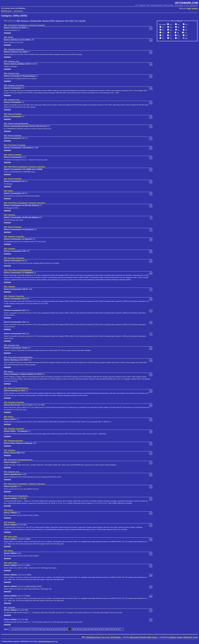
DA (171, 27)
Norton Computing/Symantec (18, 123)
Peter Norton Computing (17, 145)
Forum (196, 637)
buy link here (19, 11)
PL (163, 36)
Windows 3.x (25, 21)
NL (178, 27)
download (7, 33)
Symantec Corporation (16, 49)
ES (163, 38)
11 (44, 629)
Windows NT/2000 (48, 21)
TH (178, 38)
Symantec (12, 215)
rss (57, 641)
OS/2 (67, 21)
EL (178, 30)
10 (40, 629)
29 (111, 629)
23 (88, 629)
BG (178, 25)
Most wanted (135, 637)
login (189, 8)
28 (107, 629)
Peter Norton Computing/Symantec (21, 270)
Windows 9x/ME (36, 21)
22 (85, 629)
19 (74, 629)
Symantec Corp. (14, 61)
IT (170, 33)
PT (170, 36)
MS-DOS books (6, 11)
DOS (18, 21)
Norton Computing (15, 114)
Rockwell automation (16, 441)
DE (171, 30)
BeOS (72, 21)
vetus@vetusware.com (46, 641)
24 (92, 629)
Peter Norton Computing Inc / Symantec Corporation (27, 25)
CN (186, 25)
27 (103, 629)
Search (155, 637)
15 (59, 629)
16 (63, 629)
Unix (76, 21)
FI (186, 27)
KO (185, 33)
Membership (188, 637)
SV (171, 38)
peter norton (13, 536)
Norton (11, 37)
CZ (163, 27)
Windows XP (60, 21)
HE (186, 30)
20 (77, 629)
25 (96, 629)
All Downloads (116, 637)
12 (48, 629)
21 (81, 629)
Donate (180, 637)
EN (171, 25)
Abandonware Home (93, 637)
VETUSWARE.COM (186, 3)
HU (163, 33)
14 (55, 629)
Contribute (172, 637)
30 (114, 629)
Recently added (146, 637)
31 (118, 629)
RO (178, 36)
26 (100, 629)
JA (178, 33)
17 (66, 629)
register (195, 8)
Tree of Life (106, 637)
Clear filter (82, 21)
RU (186, 36)
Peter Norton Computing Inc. (18, 496)
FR (163, 30)
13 (51, 629)
